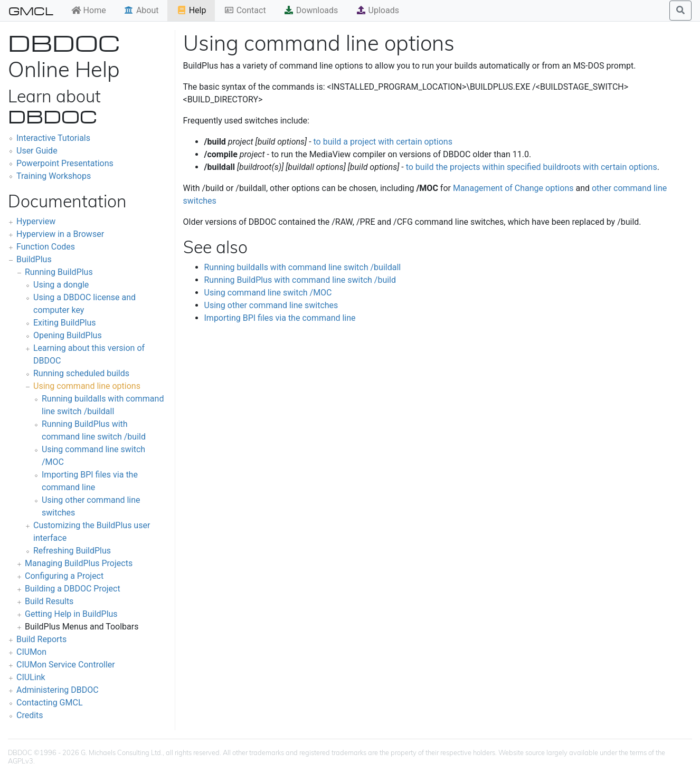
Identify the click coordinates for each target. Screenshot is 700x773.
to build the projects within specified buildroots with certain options (532, 167)
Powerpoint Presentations (65, 163)
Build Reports (41, 639)
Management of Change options (513, 188)
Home (88, 10)
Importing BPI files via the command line (280, 318)
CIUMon (31, 652)
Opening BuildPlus (68, 335)
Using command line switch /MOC (268, 293)
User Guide (37, 151)
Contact (245, 10)
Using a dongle (61, 285)
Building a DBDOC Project (73, 589)
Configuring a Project (64, 576)
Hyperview (36, 221)
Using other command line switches (271, 305)
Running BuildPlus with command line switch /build (300, 280)
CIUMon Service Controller (66, 665)
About (141, 10)
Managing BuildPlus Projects (79, 563)
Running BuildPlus (59, 272)
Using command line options (87, 386)
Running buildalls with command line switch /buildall (303, 267)
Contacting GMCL (50, 703)
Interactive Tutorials (53, 138)
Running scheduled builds (81, 373)
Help (191, 10)
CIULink (31, 677)
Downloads (311, 10)
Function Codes (46, 247)
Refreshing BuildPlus (72, 551)
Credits (30, 715)
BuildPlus (34, 259)
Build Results (49, 601)
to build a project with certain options (383, 142)
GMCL (31, 11)
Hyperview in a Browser (60, 234)
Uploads (377, 10)
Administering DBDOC (58, 690)
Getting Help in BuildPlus (71, 614)
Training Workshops (54, 176)
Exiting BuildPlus (65, 323)
